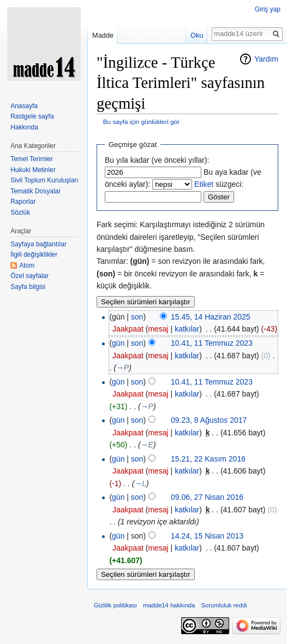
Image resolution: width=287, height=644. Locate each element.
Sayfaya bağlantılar (38, 244)
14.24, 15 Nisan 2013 (207, 536)
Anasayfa (24, 106)
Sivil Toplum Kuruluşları (44, 180)
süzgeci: (219, 184)
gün (118, 343)
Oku (197, 35)
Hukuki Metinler (33, 170)
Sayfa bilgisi (28, 287)
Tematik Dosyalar (35, 191)
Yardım (266, 59)
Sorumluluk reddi (224, 605)
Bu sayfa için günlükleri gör (141, 122)
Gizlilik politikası (115, 605)
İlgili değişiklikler (34, 255)
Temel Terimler (32, 159)
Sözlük (20, 212)
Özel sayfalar (29, 276)
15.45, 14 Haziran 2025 (211, 317)
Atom (27, 265)
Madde (103, 35)
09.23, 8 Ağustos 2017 (209, 420)
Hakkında (24, 127)
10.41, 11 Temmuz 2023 (212, 343)
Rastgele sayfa (32, 116)
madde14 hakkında (169, 605)
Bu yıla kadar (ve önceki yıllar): (157, 160)
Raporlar (23, 202)
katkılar (187, 329)
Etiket (204, 184)
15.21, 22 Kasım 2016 (208, 459)
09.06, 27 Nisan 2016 (207, 497)
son (137, 317)
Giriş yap (268, 9)
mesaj (158, 329)
